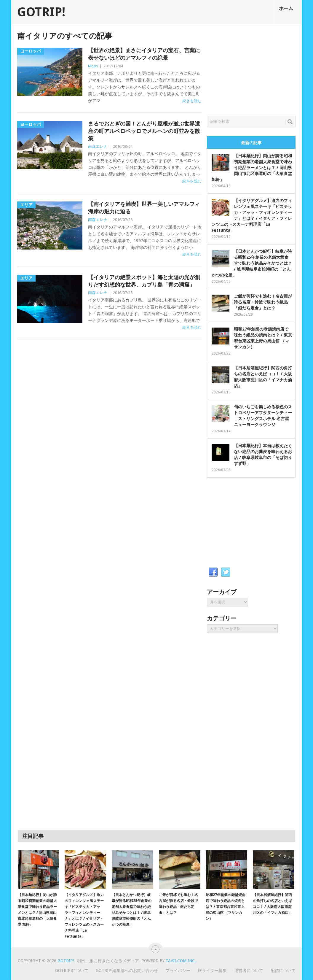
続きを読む (192, 101)
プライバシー (178, 971)
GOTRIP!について (72, 971)
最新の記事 (251, 143)
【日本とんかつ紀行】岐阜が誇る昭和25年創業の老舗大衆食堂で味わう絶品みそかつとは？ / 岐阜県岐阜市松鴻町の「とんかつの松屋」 (252, 263)
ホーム (286, 8)
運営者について (249, 971)
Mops (93, 66)
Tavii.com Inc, (181, 961)
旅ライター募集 (212, 971)
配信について (283, 971)
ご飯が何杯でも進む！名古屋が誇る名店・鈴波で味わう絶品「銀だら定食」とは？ (263, 302)
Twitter (226, 572)
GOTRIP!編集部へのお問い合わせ (127, 971)
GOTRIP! (41, 12)
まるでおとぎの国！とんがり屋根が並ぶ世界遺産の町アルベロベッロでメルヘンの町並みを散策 (144, 131)
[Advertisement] (251, 69)
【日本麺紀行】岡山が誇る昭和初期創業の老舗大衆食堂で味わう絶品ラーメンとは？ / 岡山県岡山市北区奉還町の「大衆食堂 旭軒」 (252, 168)
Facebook (213, 572)
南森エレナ (98, 146)
